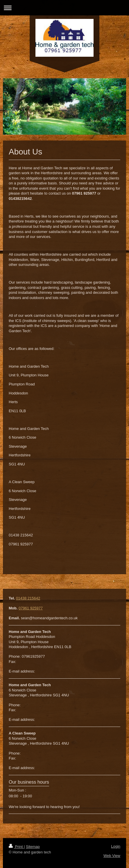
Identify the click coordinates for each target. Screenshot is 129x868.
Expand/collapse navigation (64, 8)
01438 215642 (28, 598)
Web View (112, 856)
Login (116, 846)
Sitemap (33, 847)
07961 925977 (31, 608)
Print (16, 847)
